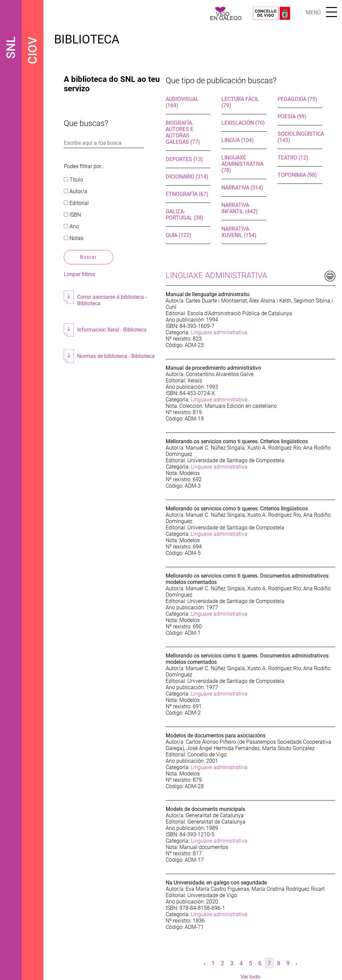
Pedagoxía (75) (297, 99)
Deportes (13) (184, 159)
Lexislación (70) (243, 123)
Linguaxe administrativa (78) (242, 164)
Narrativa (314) (242, 188)
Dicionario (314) (187, 177)
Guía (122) (179, 235)
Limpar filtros (79, 274)
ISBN (72, 215)
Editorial (76, 203)
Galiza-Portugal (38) (185, 215)
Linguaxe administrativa (219, 332)
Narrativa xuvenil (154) (239, 232)
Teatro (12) (293, 158)
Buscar (89, 257)
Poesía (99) (292, 116)
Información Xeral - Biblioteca (112, 330)
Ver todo (250, 977)
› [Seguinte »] (296, 963)
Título (73, 180)
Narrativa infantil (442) (240, 208)
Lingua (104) (238, 140)
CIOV (33, 50)
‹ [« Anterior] (205, 963)
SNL (11, 48)
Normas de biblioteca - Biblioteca (116, 356)
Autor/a (75, 191)
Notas (74, 238)
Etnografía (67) (187, 194)
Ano (71, 226)
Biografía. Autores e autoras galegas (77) (183, 132)
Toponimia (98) (297, 175)
